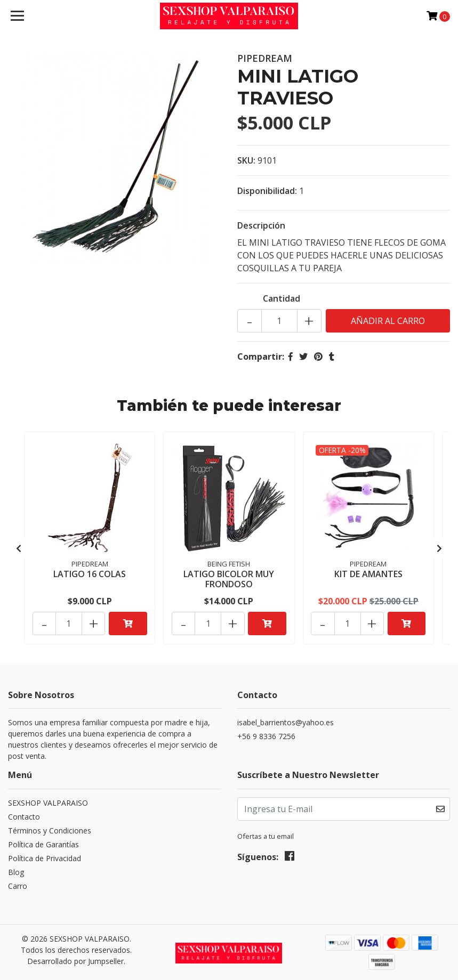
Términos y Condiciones (50, 827)
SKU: (246, 160)
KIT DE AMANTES (368, 573)
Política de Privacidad (45, 855)
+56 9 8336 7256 (266, 733)
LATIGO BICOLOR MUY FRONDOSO (229, 578)
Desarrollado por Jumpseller (75, 957)
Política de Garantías (43, 841)
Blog (16, 868)
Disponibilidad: (267, 191)
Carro (18, 882)
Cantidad (282, 298)
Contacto (24, 813)
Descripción (261, 225)
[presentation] (19, 546)
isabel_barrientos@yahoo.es (286, 719)
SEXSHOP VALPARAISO (48, 799)
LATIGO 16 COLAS (90, 573)
